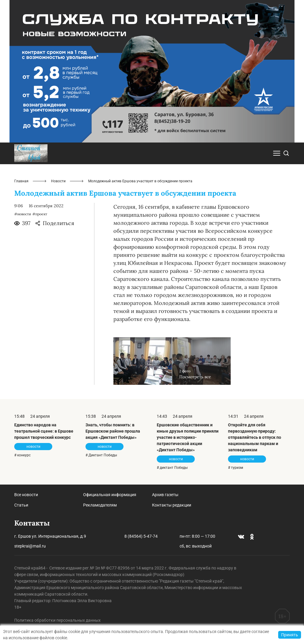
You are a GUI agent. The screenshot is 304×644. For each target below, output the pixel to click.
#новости (23, 214)
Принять (290, 635)
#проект (40, 214)
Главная (21, 181)
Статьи (21, 505)
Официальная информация (110, 495)
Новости (58, 181)
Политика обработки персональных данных (57, 620)
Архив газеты (165, 495)
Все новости (26, 495)
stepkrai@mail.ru (30, 546)
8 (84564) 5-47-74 (141, 536)
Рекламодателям (100, 505)
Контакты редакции (172, 505)
